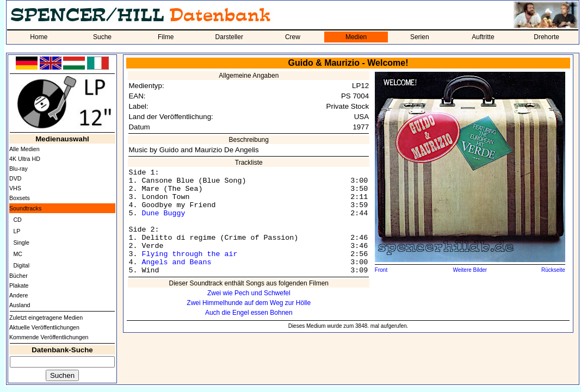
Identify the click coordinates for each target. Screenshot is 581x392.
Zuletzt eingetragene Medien (46, 318)
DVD (16, 178)
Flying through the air (189, 254)
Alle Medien (24, 149)
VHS (15, 188)
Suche (102, 37)
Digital (21, 265)
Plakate (19, 285)
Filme (166, 37)
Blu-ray (18, 169)
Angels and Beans (176, 262)
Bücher (18, 276)
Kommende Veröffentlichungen (49, 337)
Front (381, 270)
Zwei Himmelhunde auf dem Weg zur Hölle (249, 303)
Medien (356, 37)
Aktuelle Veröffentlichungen (44, 327)
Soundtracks (25, 208)
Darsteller (229, 37)
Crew (293, 37)
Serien (420, 37)
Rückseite (553, 270)
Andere (18, 295)
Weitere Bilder (470, 270)
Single (21, 242)
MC (18, 254)
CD (17, 220)
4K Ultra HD (25, 159)
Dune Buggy (163, 213)
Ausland (20, 305)
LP (17, 231)
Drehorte (546, 37)
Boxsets (20, 198)
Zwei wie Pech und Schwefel (249, 293)
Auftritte (483, 37)
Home (39, 37)
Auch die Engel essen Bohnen (249, 313)
